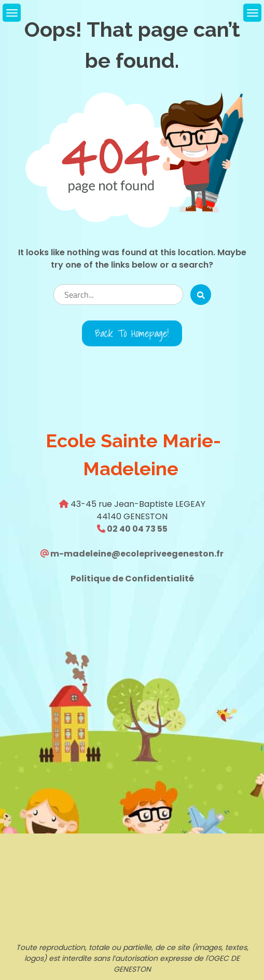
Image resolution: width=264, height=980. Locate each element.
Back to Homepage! (132, 333)
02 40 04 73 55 (136, 529)
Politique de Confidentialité (132, 579)
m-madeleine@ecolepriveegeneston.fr (136, 554)
